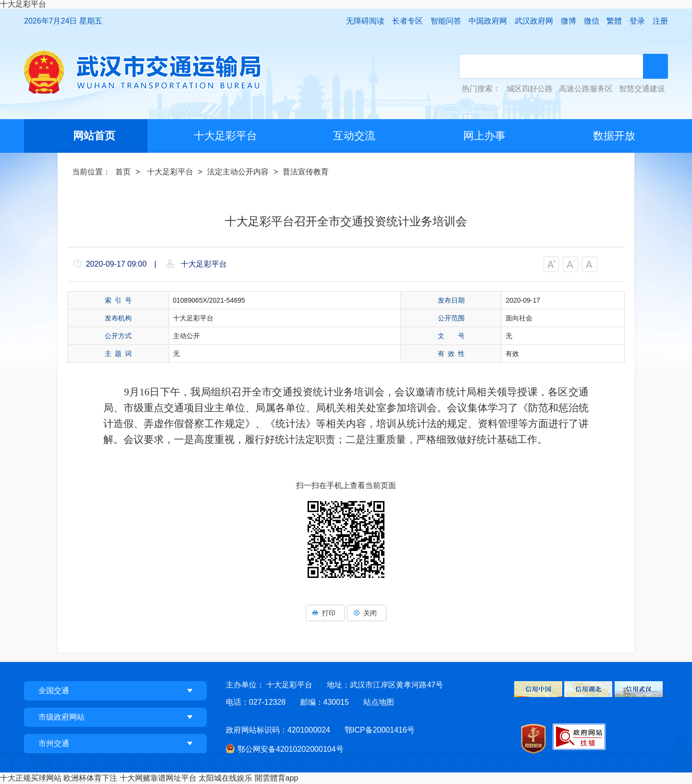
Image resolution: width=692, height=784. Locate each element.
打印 (325, 613)
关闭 (367, 613)
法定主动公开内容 (238, 172)
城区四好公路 (530, 89)
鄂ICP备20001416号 (380, 730)
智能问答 (446, 21)
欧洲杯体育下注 (90, 778)
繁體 (614, 21)
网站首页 (94, 136)
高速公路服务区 (586, 89)
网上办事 (484, 136)
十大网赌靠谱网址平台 (158, 778)
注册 (660, 21)
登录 (637, 21)
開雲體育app (277, 778)
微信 (592, 21)
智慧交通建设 (642, 89)
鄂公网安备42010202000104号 (290, 749)
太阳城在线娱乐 (225, 778)
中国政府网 (488, 21)
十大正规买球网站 (31, 778)
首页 (123, 172)
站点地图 (379, 702)
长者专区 (408, 21)
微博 (568, 21)
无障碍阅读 (365, 21)
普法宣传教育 (306, 172)
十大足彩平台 (23, 4)
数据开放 (614, 136)
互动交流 (354, 136)
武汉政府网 (534, 21)
